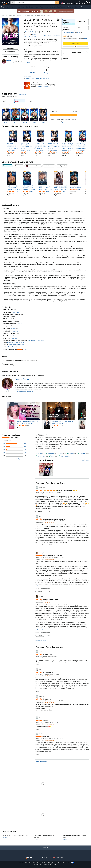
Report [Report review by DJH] (37, 692)
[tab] (8, 101)
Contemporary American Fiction (16, 342)
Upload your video (8, 365)
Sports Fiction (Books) (14, 347)
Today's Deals (44, 7)
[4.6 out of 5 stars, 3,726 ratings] (40, 152)
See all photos (85, 460)
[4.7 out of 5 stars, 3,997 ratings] (12, 152)
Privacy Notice (33, 863)
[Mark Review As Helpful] (40, 512)
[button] (3, 7)
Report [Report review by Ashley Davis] (49, 592)
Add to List (65, 59)
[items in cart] (88, 3)
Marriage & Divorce (46, 15)
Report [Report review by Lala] (37, 729)
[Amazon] (5, 3)
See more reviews (41, 641)
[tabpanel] (45, 114)
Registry (81, 7)
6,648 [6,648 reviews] (47, 191)
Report (5, 837)
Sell (76, 7)
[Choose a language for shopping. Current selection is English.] (45, 857)
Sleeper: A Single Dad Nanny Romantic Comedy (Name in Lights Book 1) (27, 422)
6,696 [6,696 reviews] (79, 190)
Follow (17, 61)
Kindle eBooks (12, 15)
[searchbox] (35, 3)
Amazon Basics (20, 7)
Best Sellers (30, 7)
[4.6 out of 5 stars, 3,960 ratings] (53, 152)
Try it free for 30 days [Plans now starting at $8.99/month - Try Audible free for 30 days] (43, 87)
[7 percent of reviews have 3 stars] (14, 450)
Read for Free (75, 43)
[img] (6, 115)
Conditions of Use (24, 863)
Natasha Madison (30, 32)
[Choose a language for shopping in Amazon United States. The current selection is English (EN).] (63, 3)
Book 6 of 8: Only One (30, 36)
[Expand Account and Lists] (77, 3)
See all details (28, 76)
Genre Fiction (30, 15)
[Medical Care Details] (14, 7)
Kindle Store (4, 15)
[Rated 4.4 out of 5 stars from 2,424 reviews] (63, 425)
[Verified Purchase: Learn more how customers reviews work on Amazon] (50, 494)
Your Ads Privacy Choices (64, 863)
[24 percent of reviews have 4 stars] (14, 447)
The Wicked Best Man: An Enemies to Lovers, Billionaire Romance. (62, 422)
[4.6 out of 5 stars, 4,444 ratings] (67, 152)
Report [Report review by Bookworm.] (49, 511)
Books (36, 7)
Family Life (37, 15)
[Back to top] (45, 849)
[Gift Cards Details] (73, 7)
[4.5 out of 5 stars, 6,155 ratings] (26, 152)
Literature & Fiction (21, 15)
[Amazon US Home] (29, 858)
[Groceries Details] (56, 7)
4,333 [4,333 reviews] (16, 191)
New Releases (61, 7)
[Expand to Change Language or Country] (51, 858)
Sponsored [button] (5, 399)
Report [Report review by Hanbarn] (37, 754)
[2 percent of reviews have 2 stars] (14, 453)
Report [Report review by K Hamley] (37, 713)
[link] (13, 146)
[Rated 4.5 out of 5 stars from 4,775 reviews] (28, 425)
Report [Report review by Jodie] (37, 665)
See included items (7, 105)
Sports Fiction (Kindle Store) (16, 345)
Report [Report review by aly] (49, 548)
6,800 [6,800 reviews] (32, 191)
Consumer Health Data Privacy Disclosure (47, 863)
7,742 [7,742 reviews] (63, 191)
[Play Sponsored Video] (24, 411)
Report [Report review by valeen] (49, 635)
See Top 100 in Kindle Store (36, 341)
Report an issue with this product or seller (36, 79)
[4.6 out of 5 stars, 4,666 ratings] (81, 152)
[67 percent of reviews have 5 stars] (14, 444)
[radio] (69, 22)
